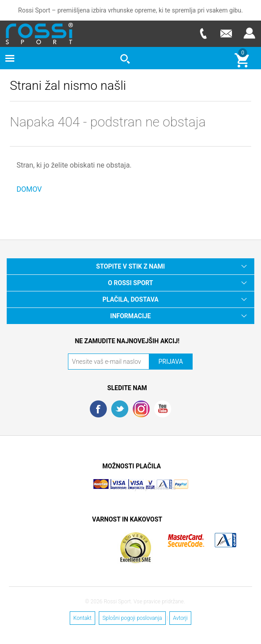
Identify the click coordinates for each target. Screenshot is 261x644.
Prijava (249, 33)
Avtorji (180, 618)
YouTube (163, 409)
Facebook (98, 409)
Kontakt (82, 618)
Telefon (203, 33)
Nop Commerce (157, 488)
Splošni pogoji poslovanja (132, 618)
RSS (141, 409)
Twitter (120, 409)
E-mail (226, 33)
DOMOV (29, 189)
